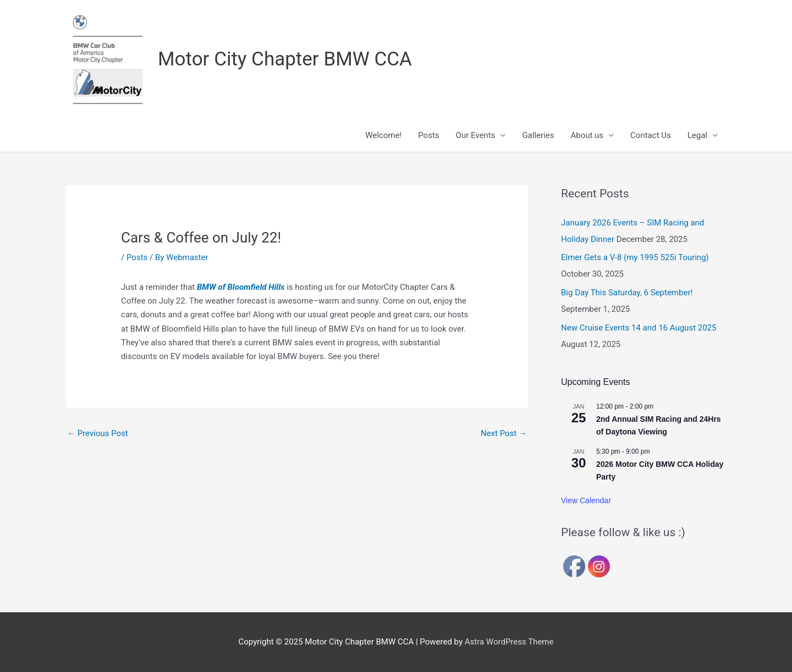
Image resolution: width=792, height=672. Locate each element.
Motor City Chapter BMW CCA (285, 59)
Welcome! (383, 135)
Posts (428, 135)
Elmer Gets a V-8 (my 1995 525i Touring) (635, 257)
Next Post (504, 433)
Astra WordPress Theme (509, 642)
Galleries (538, 135)
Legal (697, 135)
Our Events (476, 135)
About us (587, 135)
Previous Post (98, 433)
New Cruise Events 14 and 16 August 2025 (639, 328)
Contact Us (651, 135)
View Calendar (586, 500)
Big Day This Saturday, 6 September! (627, 293)
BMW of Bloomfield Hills (241, 287)
